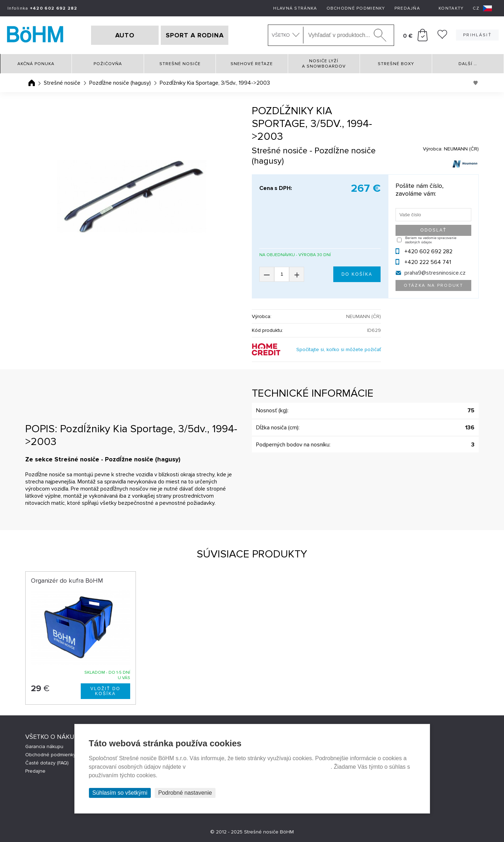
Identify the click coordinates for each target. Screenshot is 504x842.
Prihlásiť (477, 35)
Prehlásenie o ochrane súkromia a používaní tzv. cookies (259, 767)
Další (468, 64)
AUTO (125, 35)
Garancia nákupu (44, 746)
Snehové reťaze (252, 64)
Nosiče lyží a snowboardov (324, 64)
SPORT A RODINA (195, 35)
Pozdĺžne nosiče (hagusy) (120, 83)
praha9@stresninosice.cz (435, 273)
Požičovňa (108, 64)
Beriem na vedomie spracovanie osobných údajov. (431, 240)
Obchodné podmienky (356, 8)
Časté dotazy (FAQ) (47, 763)
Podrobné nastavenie (185, 793)
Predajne (35, 771)
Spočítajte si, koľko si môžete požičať (339, 349)
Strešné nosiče (180, 64)
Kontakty (451, 8)
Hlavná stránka (295, 8)
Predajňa (407, 8)
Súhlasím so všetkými (120, 793)
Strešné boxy (396, 64)
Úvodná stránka (32, 83)
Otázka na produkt (433, 285)
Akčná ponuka (36, 64)
